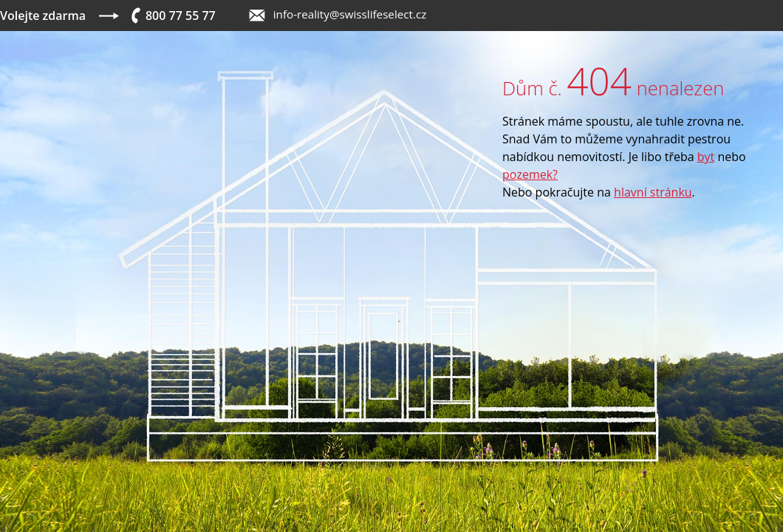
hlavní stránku (653, 192)
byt (706, 157)
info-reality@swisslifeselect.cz (350, 14)
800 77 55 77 (181, 16)
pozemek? (530, 174)
